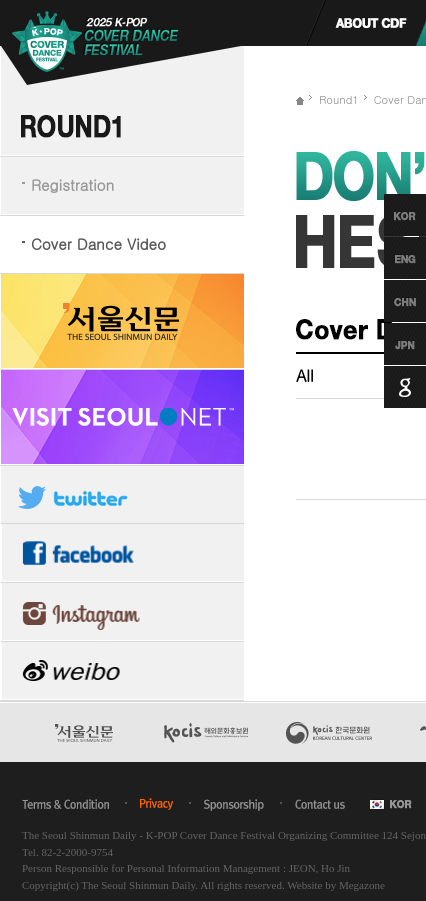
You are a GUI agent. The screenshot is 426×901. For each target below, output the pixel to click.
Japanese (386, 344)
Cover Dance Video (98, 243)
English (386, 258)
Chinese (386, 301)
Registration (72, 184)
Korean (386, 215)
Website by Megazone (335, 885)
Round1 (339, 99)
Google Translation (386, 387)
